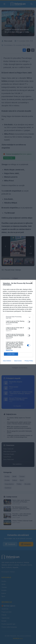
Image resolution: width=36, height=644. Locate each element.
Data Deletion (7, 361)
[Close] (32, 283)
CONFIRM (11, 354)
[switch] (29, 322)
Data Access (18, 361)
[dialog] (18, 322)
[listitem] (18, 317)
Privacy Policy (29, 361)
